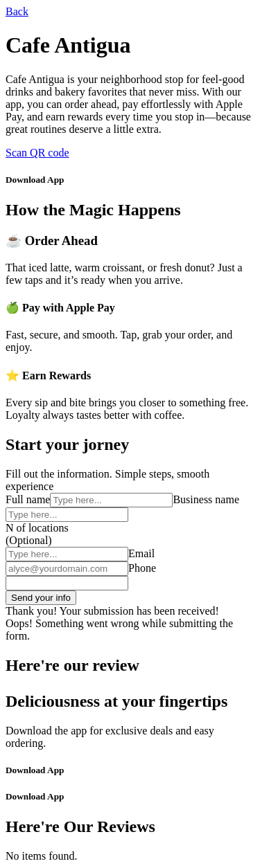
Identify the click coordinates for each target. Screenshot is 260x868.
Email (141, 553)
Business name (206, 499)
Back (17, 11)
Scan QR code (37, 153)
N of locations (37, 528)
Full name (28, 499)
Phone (142, 568)
